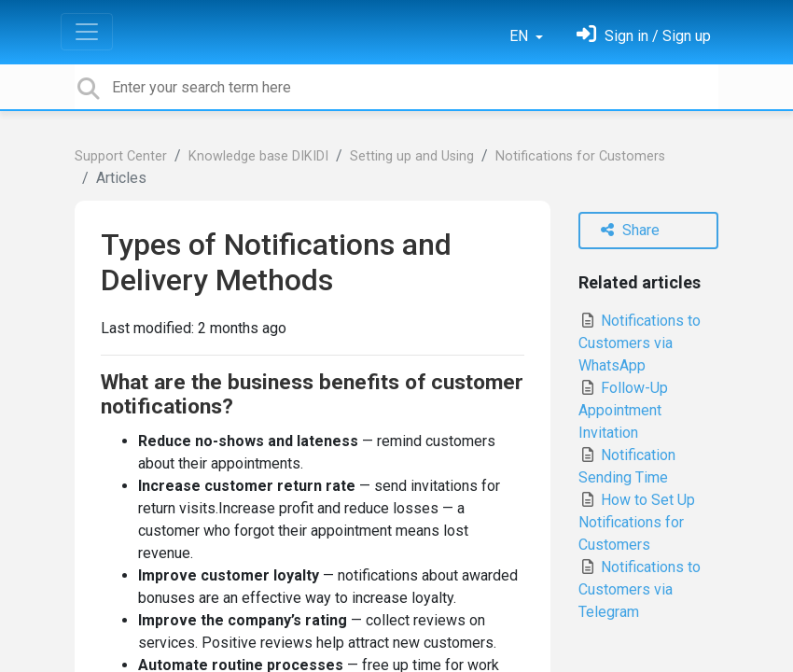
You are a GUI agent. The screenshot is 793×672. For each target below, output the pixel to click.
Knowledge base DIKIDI (258, 156)
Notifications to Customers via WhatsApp (640, 343)
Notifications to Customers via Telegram (640, 589)
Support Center (121, 156)
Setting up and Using (412, 156)
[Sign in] (644, 36)
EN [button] (521, 36)
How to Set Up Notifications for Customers (637, 522)
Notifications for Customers (580, 156)
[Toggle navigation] (87, 32)
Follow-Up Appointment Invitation (623, 410)
